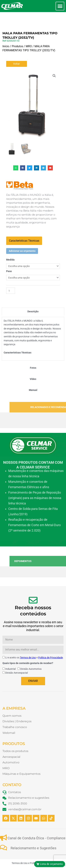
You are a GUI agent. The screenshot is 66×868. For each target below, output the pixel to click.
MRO (29, 34)
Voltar (17, 52)
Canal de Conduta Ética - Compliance (37, 826)
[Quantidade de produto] (11, 279)
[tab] (33, 300)
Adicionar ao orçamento (22, 239)
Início (6, 34)
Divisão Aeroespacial (17, 661)
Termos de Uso (28, 646)
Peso (9, 259)
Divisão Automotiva (31, 657)
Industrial (10, 657)
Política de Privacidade (51, 646)
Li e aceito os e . (34, 646)
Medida (10, 248)
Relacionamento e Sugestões (33, 836)
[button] (60, 6)
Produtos (17, 34)
